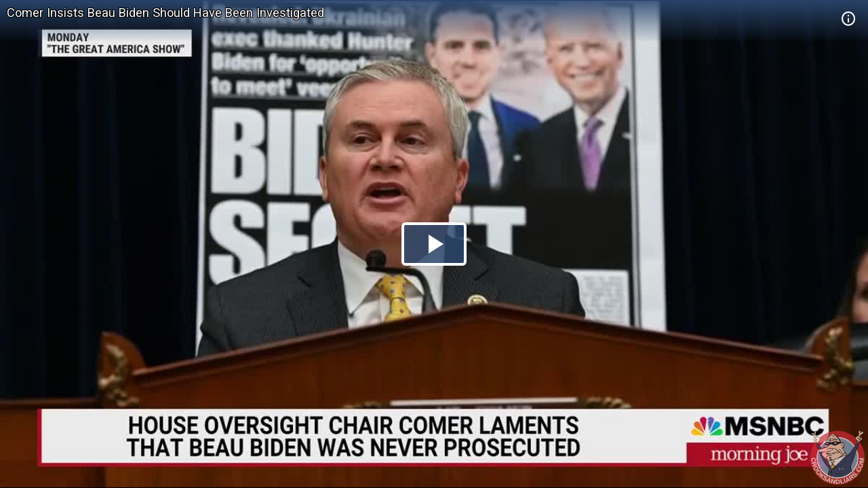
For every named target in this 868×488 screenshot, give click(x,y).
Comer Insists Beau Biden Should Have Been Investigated (165, 13)
